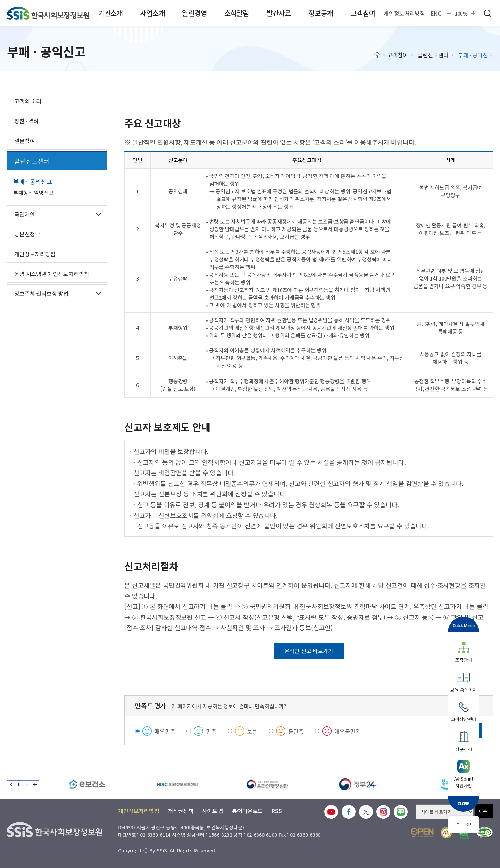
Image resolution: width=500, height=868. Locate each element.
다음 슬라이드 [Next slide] (27, 784)
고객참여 (363, 13)
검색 (487, 13)
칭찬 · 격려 (27, 121)
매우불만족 (347, 731)
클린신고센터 (433, 55)
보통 (252, 731)
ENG (436, 13)
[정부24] (358, 784)
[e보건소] (87, 784)
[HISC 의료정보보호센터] (177, 784)
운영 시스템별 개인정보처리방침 (52, 274)
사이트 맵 (213, 811)
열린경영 (194, 13)
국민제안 (24, 214)
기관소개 (110, 13)
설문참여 (24, 141)
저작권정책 (181, 811)
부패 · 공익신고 (33, 181)
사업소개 (152, 13)
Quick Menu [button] (464, 625)
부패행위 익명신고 (34, 193)
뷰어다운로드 (247, 811)
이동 (483, 811)
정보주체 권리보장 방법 (41, 293)
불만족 (296, 731)
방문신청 (27, 234)
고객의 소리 (28, 101)
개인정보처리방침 (404, 13)
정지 (19, 784)
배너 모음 (35, 784)
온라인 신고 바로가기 (309, 651)
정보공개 (321, 13)
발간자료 (279, 13)
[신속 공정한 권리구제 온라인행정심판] (267, 784)
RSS (277, 811)
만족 (211, 731)
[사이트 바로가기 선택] (445, 812)
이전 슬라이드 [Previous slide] (11, 784)
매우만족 (165, 731)
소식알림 (237, 13)
